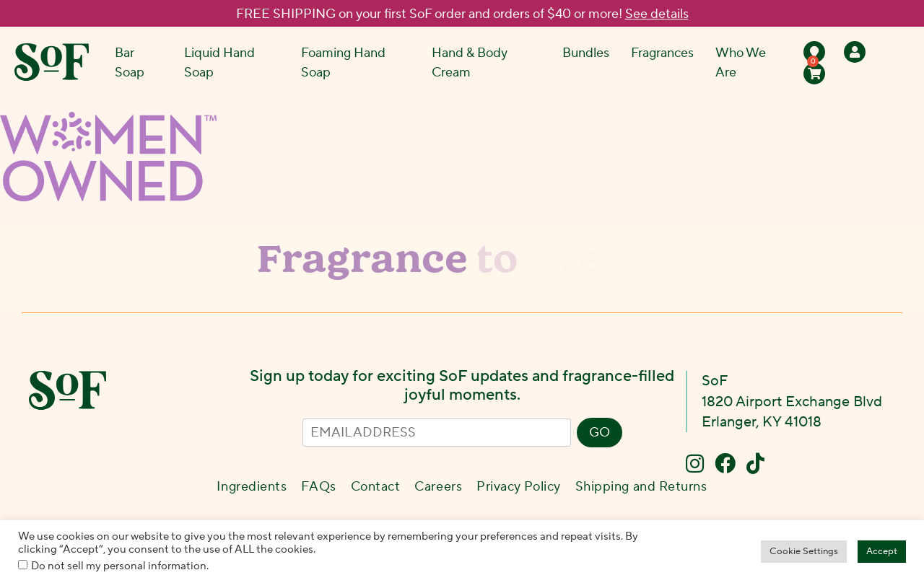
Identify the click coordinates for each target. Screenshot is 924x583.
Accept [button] (882, 551)
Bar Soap (130, 63)
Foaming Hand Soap (343, 63)
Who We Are (741, 63)
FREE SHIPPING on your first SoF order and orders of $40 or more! (462, 14)
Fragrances (662, 53)
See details (657, 14)
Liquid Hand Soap (219, 63)
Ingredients (252, 487)
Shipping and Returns (641, 487)
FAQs (318, 487)
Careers (438, 487)
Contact (376, 487)
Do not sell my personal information (119, 566)
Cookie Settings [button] (804, 551)
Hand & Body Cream (470, 63)
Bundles (586, 53)
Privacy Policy (519, 487)
